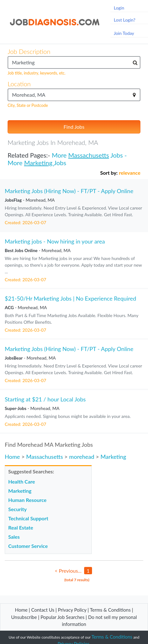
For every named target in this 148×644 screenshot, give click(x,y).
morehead (82, 457)
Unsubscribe (24, 617)
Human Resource (27, 500)
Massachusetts (89, 155)
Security (17, 509)
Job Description (29, 51)
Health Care (22, 481)
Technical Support (28, 518)
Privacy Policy (72, 610)
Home (12, 457)
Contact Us (43, 610)
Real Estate (21, 527)
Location (19, 84)
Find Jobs (74, 127)
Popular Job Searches (62, 617)
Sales (14, 537)
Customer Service (28, 546)
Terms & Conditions (111, 610)
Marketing (39, 163)
